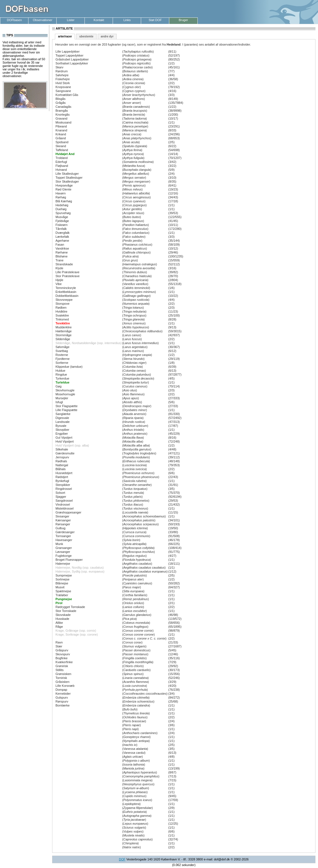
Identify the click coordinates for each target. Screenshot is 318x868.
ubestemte (86, 36)
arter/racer (65, 36)
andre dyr (107, 36)
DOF (122, 859)
